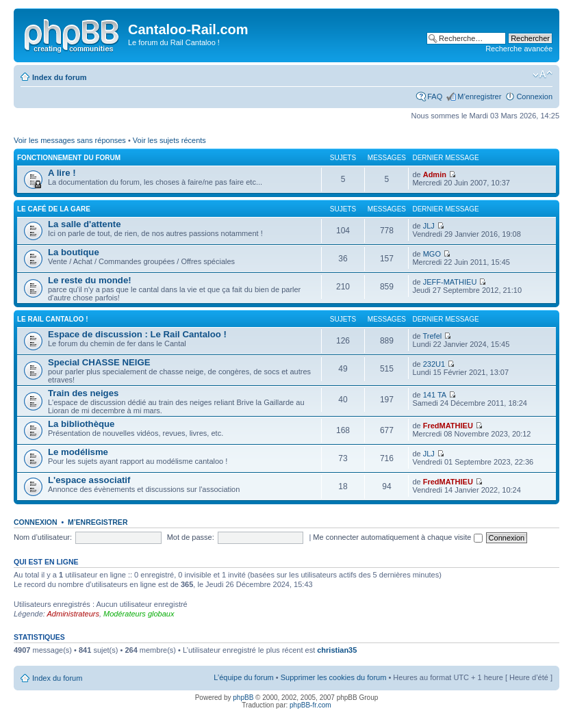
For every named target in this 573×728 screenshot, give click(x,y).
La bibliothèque (81, 424)
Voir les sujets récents (169, 140)
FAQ (435, 96)
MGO (432, 254)
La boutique (74, 252)
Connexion (534, 96)
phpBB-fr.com (310, 705)
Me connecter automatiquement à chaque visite (397, 537)
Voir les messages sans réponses (70, 140)
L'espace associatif (89, 480)
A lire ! (62, 173)
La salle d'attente (84, 224)
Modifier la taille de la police (543, 75)
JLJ (429, 226)
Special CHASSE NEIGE (99, 362)
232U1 (434, 364)
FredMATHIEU (448, 426)
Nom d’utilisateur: (43, 537)
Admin (435, 174)
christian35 (337, 650)
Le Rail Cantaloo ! (53, 319)
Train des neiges (83, 393)
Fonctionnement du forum (69, 158)
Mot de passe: (191, 537)
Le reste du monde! (90, 280)
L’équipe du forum (243, 677)
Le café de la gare (54, 209)
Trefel (433, 336)
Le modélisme (78, 452)
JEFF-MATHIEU (450, 282)
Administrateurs (73, 614)
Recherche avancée (519, 49)
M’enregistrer (479, 96)
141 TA (435, 395)
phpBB (243, 698)
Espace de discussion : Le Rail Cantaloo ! (137, 334)
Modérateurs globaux (139, 614)
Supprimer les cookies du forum (334, 677)
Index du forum (59, 77)
